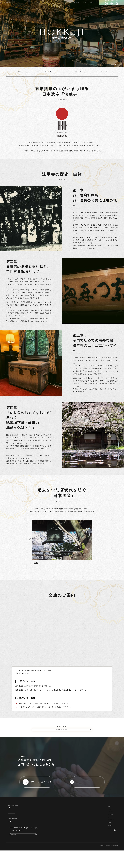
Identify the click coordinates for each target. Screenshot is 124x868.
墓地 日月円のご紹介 (61, 6)
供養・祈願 (107, 822)
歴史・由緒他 (108, 818)
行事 (104, 826)
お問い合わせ (88, 6)
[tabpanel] (62, 542)
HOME (31, 6)
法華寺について (43, 6)
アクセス (76, 6)
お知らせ (103, 841)
